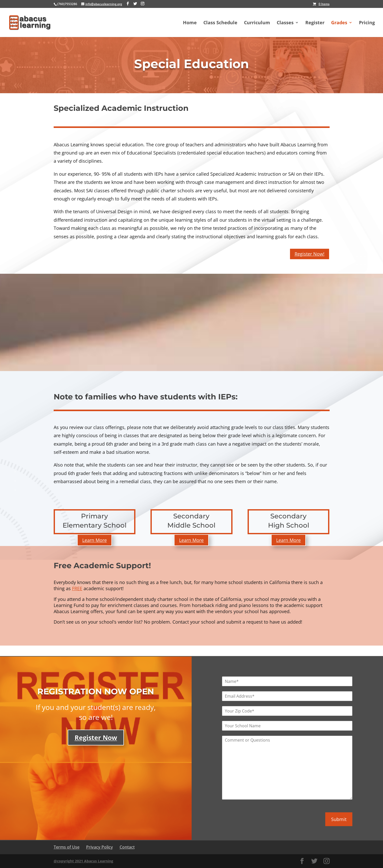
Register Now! (310, 254)
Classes (285, 23)
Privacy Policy (100, 847)
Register (315, 23)
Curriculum (257, 23)
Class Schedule (220, 23)
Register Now (96, 738)
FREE (77, 588)
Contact (127, 847)
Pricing (367, 23)
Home (190, 23)
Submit (339, 819)
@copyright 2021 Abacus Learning (83, 861)
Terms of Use (67, 847)
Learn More (95, 540)
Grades (339, 23)
